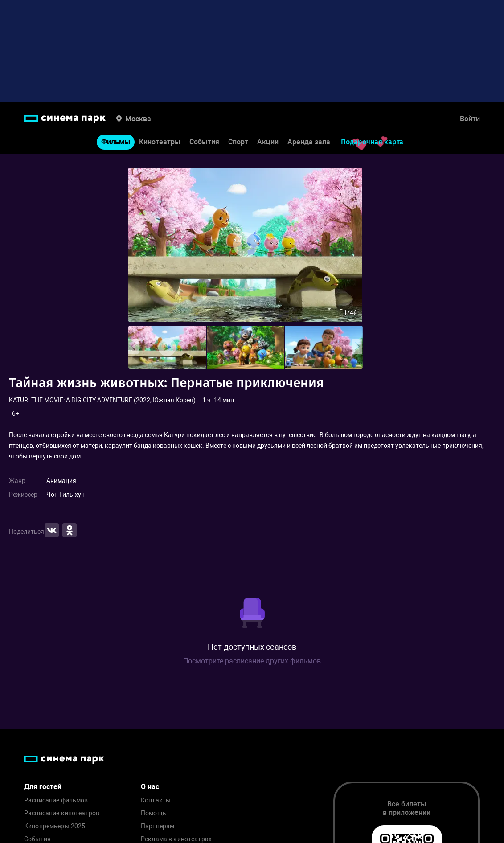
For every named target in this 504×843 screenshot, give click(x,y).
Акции (268, 142)
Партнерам (158, 826)
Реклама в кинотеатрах (176, 839)
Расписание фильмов (56, 800)
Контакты (156, 800)
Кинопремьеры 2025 (55, 826)
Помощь (154, 813)
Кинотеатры (160, 142)
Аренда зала (309, 142)
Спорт (238, 142)
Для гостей (43, 787)
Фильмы (116, 142)
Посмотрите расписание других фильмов (252, 661)
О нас (150, 787)
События (204, 142)
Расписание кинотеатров (62, 813)
